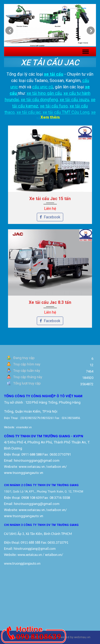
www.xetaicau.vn (32, 467)
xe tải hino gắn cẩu (44, 93)
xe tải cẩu (54, 74)
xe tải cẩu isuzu (74, 100)
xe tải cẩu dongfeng (39, 100)
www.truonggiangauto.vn (24, 516)
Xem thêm (50, 117)
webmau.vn (82, 637)
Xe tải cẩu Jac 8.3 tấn (50, 302)
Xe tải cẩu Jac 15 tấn (50, 199)
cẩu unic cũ (43, 87)
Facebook (50, 217)
